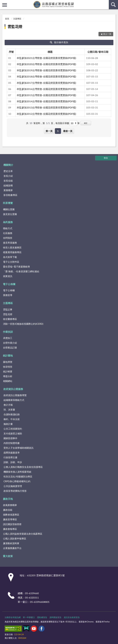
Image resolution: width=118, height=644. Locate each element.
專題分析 (8, 376)
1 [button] (58, 131)
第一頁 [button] (49, 131)
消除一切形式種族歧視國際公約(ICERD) (23, 324)
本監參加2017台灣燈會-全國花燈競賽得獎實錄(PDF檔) (46, 83)
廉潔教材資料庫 (11, 543)
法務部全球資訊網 (13, 617)
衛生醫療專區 (10, 319)
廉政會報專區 (10, 529)
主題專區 (17, 19)
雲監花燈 (15, 26)
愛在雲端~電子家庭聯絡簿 (16, 267)
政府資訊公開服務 (13, 389)
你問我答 (8, 238)
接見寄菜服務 (10, 243)
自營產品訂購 (10, 348)
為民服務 (8, 222)
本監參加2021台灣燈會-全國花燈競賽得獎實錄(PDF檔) (46, 58)
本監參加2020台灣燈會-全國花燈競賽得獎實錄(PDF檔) (46, 64)
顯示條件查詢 (59, 42)
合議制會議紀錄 (12, 414)
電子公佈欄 (9, 284)
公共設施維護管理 (13, 486)
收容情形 (8, 367)
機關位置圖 (9, 209)
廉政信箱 (8, 510)
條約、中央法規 (12, 419)
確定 (86, 123)
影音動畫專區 (10, 195)
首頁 (7, 19)
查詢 (113, 5)
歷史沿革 (8, 171)
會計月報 (8, 405)
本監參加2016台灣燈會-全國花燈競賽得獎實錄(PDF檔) (46, 89)
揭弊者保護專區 (11, 515)
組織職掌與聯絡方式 (14, 400)
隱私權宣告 (42, 617)
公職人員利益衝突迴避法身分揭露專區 (23, 534)
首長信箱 (8, 181)
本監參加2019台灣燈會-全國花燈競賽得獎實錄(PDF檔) (46, 70)
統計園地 (8, 355)
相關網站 (8, 381)
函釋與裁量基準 (12, 453)
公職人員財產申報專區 (15, 538)
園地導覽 (8, 362)
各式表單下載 (10, 257)
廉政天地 (8, 499)
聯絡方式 (8, 228)
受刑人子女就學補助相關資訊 (19, 448)
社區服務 (8, 233)
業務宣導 (8, 295)
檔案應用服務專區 (12, 252)
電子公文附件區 (11, 262)
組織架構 (8, 185)
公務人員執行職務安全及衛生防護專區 (23, 467)
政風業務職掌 (10, 505)
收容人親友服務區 (12, 247)
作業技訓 (8, 332)
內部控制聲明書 (12, 443)
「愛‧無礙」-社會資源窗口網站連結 (21, 271)
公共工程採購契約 (13, 429)
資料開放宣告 (55, 617)
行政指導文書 (10, 457)
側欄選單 (5, 5)
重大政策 (8, 556)
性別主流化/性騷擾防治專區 (18, 476)
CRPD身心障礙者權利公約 (17, 481)
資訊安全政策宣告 (72, 617)
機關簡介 (8, 165)
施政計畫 (8, 424)
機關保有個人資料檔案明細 (17, 472)
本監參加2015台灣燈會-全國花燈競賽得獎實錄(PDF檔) (46, 95)
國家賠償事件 (10, 438)
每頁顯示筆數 (62, 123)
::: (2, 2)
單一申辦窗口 (29, 617)
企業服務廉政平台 (12, 548)
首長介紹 (8, 176)
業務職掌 (8, 190)
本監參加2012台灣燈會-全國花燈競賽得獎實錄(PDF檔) (46, 114)
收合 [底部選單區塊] (106, 158)
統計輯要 (8, 371)
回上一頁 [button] (107, 34)
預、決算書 (9, 410)
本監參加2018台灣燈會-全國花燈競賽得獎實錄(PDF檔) (46, 76)
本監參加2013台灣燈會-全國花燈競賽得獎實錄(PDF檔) (46, 107)
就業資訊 (8, 276)
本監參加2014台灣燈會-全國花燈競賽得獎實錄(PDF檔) (46, 101)
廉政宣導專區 (10, 519)
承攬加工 (8, 338)
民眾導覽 (8, 203)
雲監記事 (8, 309)
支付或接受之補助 (13, 433)
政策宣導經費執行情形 (15, 491)
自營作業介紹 (10, 343)
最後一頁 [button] (68, 131)
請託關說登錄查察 (12, 524)
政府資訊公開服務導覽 (15, 395)
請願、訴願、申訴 (13, 462)
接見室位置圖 (10, 214)
